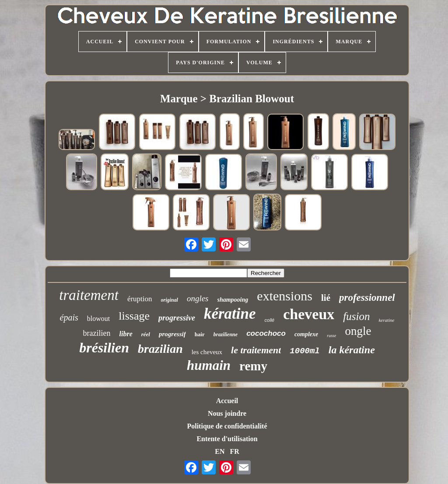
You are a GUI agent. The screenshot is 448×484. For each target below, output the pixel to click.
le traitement (256, 350)
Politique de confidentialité (227, 426)
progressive (177, 318)
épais (69, 317)
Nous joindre (227, 413)
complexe (306, 334)
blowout (98, 319)
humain (209, 365)
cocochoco (266, 333)
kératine (230, 314)
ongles (198, 298)
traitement (89, 295)
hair (200, 334)
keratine (386, 320)
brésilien (104, 348)
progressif (172, 334)
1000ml (304, 351)
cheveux (309, 314)
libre (126, 334)
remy (253, 366)
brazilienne (226, 334)
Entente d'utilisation (227, 439)
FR (234, 451)
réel (146, 334)
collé (270, 320)
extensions (285, 296)
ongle (358, 331)
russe (331, 336)
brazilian (160, 349)
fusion (356, 316)
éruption (140, 299)
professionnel (367, 298)
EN (220, 451)
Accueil (227, 401)
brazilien (97, 333)
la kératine (352, 350)
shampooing (233, 300)
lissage (134, 316)
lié (326, 298)
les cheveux (207, 352)
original (170, 300)
